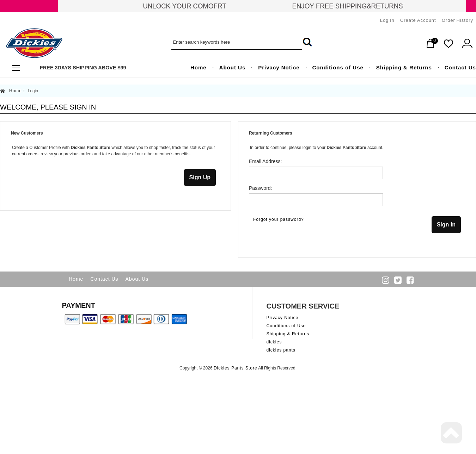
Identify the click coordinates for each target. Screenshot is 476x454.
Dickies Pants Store (236, 368)
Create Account (418, 20)
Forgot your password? (279, 219)
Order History (457, 20)
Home (16, 91)
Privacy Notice (283, 318)
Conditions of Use (286, 326)
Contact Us (104, 279)
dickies (274, 342)
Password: (260, 188)
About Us (137, 279)
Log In (387, 20)
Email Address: (265, 161)
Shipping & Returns (288, 334)
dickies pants (281, 350)
